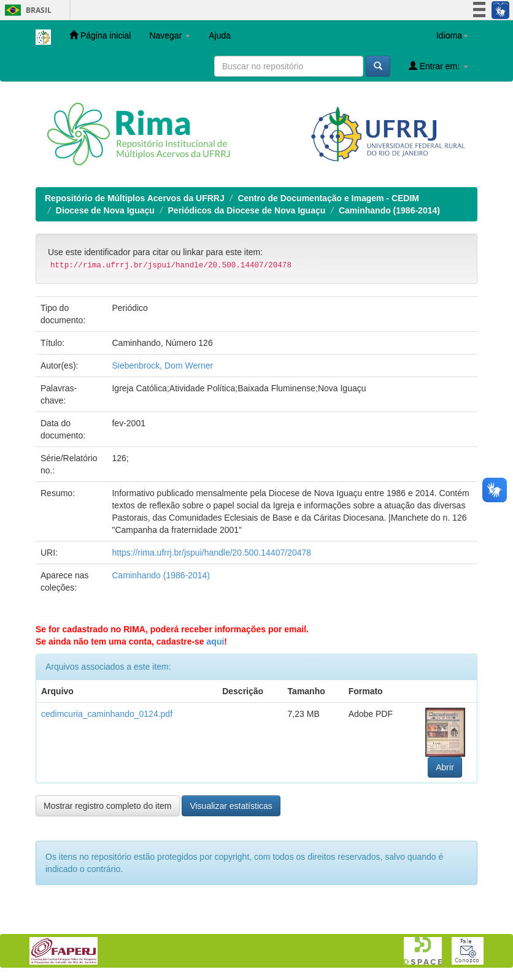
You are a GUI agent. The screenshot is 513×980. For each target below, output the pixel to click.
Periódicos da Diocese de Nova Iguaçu (247, 210)
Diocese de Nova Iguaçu (105, 210)
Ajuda (220, 36)
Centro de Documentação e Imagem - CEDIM (328, 198)
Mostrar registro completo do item (108, 806)
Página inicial (100, 35)
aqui (216, 641)
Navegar (170, 36)
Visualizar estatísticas (231, 806)
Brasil (26, 10)
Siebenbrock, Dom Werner (162, 366)
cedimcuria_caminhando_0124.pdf (107, 714)
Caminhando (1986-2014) (389, 210)
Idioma (452, 36)
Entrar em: (438, 66)
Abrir (445, 767)
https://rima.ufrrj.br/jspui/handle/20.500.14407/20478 (211, 553)
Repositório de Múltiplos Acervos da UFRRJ (135, 198)
